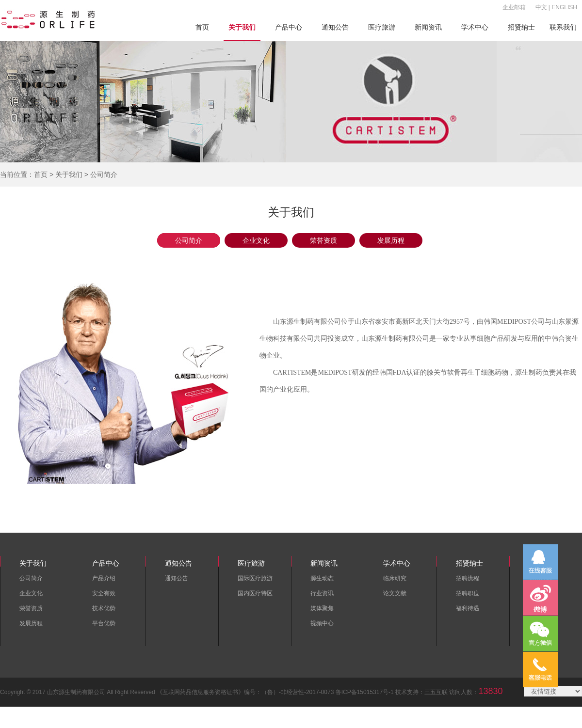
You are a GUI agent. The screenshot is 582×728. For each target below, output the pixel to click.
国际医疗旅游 (255, 578)
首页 (202, 27)
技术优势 (104, 608)
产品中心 (289, 27)
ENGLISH (564, 7)
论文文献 (395, 593)
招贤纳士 (521, 27)
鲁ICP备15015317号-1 (365, 692)
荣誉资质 (323, 240)
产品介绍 (104, 578)
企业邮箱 (514, 7)
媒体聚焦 (322, 608)
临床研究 (395, 578)
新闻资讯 (428, 27)
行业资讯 (322, 593)
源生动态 (322, 578)
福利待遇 (468, 608)
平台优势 (104, 623)
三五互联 (436, 692)
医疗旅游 (382, 27)
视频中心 (322, 623)
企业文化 (256, 240)
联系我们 (563, 27)
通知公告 (335, 27)
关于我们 (242, 27)
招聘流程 (468, 578)
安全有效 (104, 593)
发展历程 (391, 240)
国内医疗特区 (255, 593)
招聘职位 (468, 593)
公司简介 (189, 240)
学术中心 (475, 27)
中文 (541, 7)
